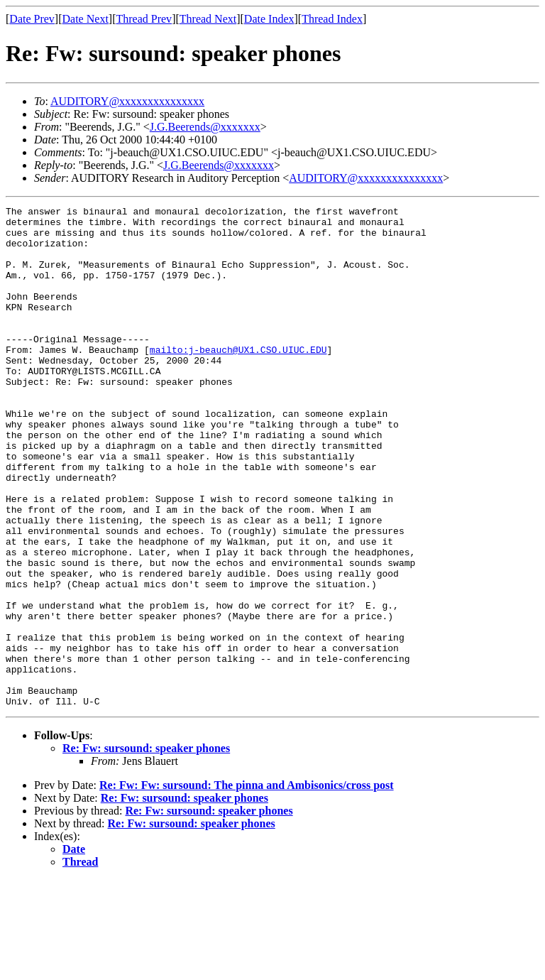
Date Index (269, 19)
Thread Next (208, 19)
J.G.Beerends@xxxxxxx (205, 127)
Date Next (86, 19)
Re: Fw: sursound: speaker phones (146, 848)
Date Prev (32, 19)
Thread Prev (144, 19)
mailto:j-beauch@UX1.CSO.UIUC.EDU (238, 379)
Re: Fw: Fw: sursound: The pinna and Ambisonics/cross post (247, 885)
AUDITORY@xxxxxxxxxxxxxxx (127, 101)
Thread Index (332, 19)
